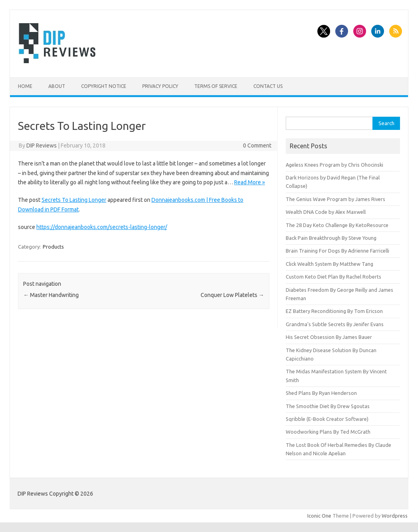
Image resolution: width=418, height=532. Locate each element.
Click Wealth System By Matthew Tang (329, 264)
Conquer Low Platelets (232, 295)
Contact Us (268, 86)
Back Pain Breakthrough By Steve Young (331, 238)
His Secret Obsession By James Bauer (329, 337)
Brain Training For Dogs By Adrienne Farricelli (337, 251)
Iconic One (319, 516)
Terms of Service (216, 86)
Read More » (250, 182)
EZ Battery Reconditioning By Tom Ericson (334, 311)
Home (25, 86)
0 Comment (257, 145)
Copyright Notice (104, 86)
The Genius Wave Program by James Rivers (335, 199)
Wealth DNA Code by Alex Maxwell (326, 212)
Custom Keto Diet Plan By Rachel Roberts (333, 277)
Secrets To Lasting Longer (74, 200)
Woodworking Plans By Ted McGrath (328, 432)
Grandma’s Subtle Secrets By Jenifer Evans (335, 324)
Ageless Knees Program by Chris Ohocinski (334, 165)
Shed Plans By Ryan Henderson (321, 393)
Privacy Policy (160, 86)
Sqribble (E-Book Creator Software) (327, 419)
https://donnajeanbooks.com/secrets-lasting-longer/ (102, 227)
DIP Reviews (42, 145)
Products (53, 247)
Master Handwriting (51, 295)
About (57, 86)
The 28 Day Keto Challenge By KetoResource (337, 225)
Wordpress (395, 516)
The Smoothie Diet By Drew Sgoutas (328, 406)
